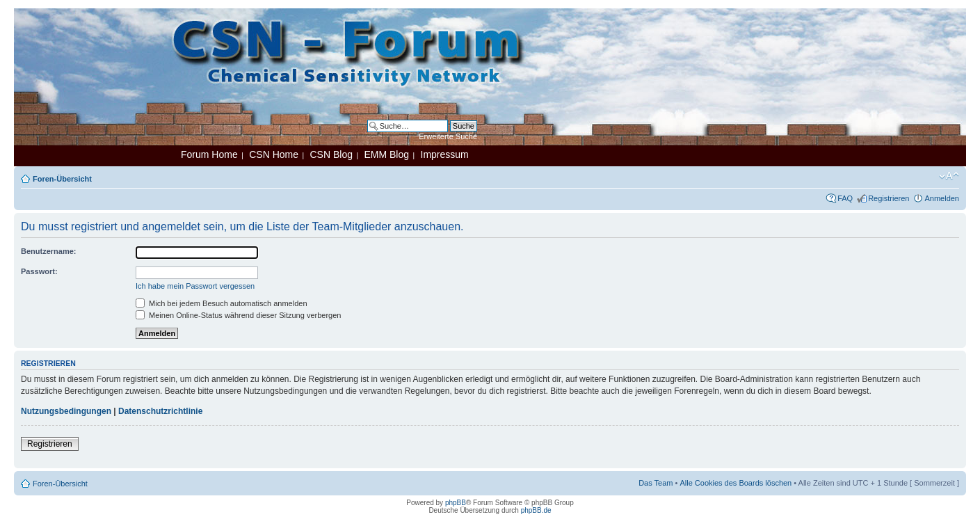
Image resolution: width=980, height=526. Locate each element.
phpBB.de (536, 510)
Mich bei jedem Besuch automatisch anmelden (222, 303)
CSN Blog (331, 154)
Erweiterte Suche (448, 136)
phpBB (456, 503)
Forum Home (209, 154)
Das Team (656, 483)
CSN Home (274, 154)
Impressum (445, 154)
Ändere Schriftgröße (949, 176)
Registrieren (889, 198)
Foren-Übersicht (62, 179)
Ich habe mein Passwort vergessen (195, 286)
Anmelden (942, 198)
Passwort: (39, 271)
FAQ (845, 198)
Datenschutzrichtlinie (160, 411)
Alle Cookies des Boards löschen (736, 483)
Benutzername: (48, 251)
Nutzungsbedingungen (66, 411)
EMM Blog (386, 154)
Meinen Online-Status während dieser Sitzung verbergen (238, 315)
